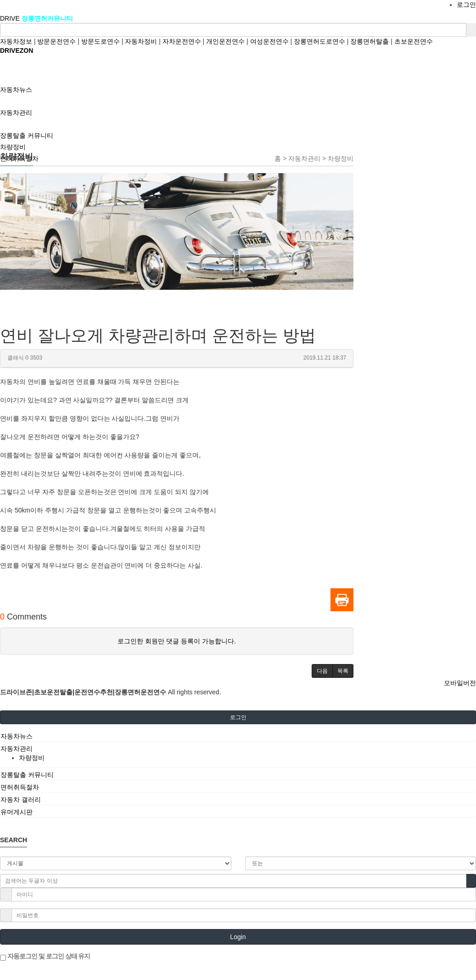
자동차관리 (17, 749)
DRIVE (11, 18)
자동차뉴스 (17, 736)
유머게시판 (17, 812)
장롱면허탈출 (370, 41)
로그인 (466, 5)
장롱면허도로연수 (319, 41)
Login (238, 937)
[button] (322, 671)
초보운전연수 (414, 41)
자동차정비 (141, 41)
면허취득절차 (20, 787)
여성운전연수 (269, 41)
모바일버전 (460, 683)
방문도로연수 (101, 41)
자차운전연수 (182, 41)
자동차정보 (16, 41)
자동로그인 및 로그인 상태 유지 (45, 957)
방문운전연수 (56, 41)
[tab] (238, 736)
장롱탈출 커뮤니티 (27, 775)
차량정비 (13, 147)
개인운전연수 (225, 41)
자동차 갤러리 (21, 800)
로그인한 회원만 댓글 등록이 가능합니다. (176, 641)
